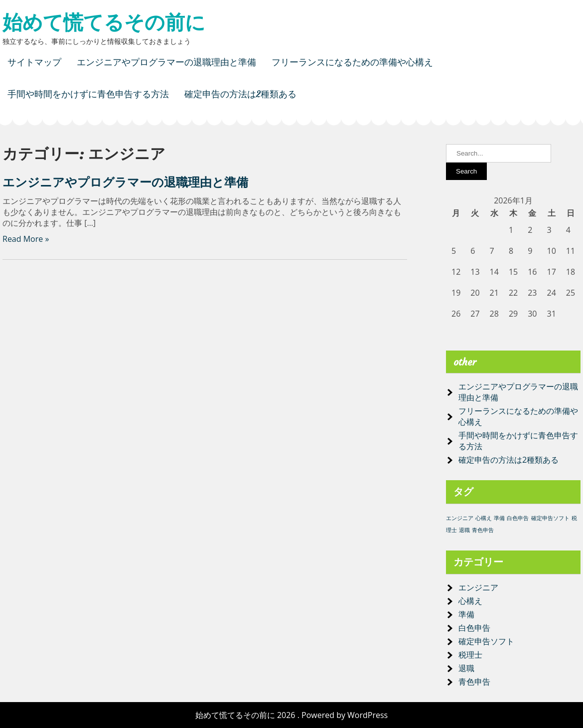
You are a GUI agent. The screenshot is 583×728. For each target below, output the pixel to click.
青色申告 (474, 682)
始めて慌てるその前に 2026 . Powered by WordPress (291, 715)
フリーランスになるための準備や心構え (352, 62)
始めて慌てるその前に (104, 22)
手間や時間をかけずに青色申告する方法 (88, 94)
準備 (466, 614)
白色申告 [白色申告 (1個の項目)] (518, 518)
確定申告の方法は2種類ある (240, 94)
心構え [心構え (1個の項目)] (484, 518)
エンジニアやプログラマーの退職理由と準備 (166, 62)
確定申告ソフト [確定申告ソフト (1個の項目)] (550, 518)
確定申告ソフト (486, 641)
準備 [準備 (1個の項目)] (499, 518)
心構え (470, 601)
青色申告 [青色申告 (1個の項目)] (483, 530)
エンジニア (478, 587)
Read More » (26, 239)
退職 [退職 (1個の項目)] (464, 530)
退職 (466, 668)
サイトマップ (34, 62)
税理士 (470, 655)
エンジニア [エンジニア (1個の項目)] (460, 518)
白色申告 (474, 628)
